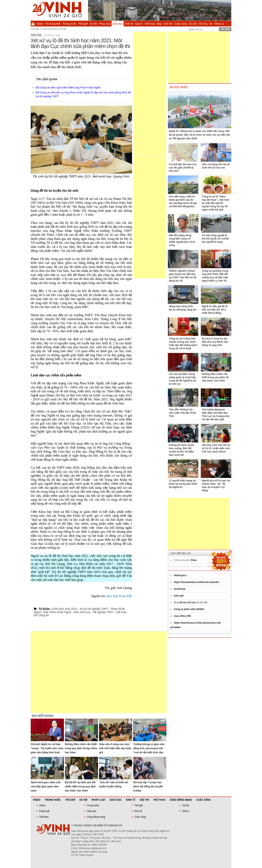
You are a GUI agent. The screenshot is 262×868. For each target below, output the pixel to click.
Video (40, 24)
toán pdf (179, 596)
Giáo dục (118, 24)
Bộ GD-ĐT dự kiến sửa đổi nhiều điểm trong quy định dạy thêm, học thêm (80, 787)
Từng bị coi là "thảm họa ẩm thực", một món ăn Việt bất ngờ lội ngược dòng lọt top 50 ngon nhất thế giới (216, 203)
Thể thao (150, 24)
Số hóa (203, 24)
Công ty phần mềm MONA (189, 609)
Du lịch (193, 24)
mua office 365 (182, 616)
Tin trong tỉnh (53, 24)
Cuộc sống (181, 24)
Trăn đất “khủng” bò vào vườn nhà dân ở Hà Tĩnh (182, 413)
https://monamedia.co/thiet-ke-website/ (196, 582)
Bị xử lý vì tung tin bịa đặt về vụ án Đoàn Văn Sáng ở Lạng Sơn (215, 342)
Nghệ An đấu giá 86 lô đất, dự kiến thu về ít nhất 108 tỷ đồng (215, 310)
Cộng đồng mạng (181, 800)
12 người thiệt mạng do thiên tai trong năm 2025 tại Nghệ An (183, 484)
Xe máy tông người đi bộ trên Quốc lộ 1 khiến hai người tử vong (215, 239)
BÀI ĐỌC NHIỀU (179, 87)
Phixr (194, 560)
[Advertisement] (150, 93)
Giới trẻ (168, 24)
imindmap (180, 589)
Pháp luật (105, 24)
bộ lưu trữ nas (187, 602)
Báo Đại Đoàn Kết (119, 596)
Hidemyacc (180, 575)
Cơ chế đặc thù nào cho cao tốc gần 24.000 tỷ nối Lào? (183, 168)
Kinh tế (129, 24)
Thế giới (83, 24)
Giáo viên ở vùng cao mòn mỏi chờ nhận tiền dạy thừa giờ (115, 748)
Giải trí (139, 24)
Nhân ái (219, 24)
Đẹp (159, 24)
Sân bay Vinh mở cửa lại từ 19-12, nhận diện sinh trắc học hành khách (216, 448)
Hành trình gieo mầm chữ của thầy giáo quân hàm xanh (46, 787)
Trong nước (69, 24)
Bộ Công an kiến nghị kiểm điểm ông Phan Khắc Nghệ (68, 88)
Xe (211, 24)
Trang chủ (33, 24)
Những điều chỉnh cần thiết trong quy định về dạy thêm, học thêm (81, 748)
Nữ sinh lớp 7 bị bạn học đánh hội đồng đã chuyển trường (148, 787)
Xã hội (94, 24)
